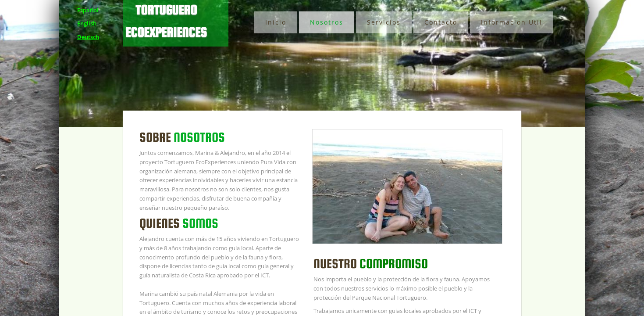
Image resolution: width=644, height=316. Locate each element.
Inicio (276, 22)
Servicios (384, 22)
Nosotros (327, 22)
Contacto (441, 22)
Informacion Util (512, 22)
